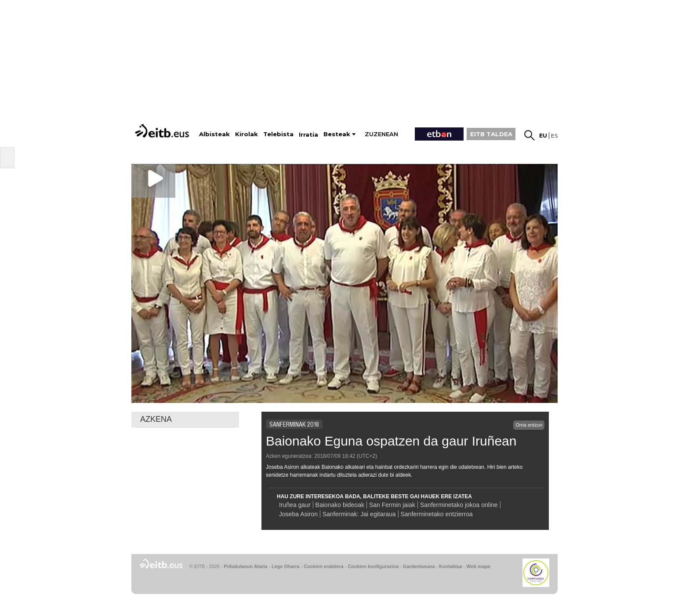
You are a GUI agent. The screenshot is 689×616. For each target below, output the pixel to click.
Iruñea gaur (295, 505)
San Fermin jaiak (392, 505)
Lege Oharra (286, 566)
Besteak (337, 134)
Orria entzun (529, 425)
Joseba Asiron (298, 514)
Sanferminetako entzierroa (437, 514)
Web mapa (478, 566)
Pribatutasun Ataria (245, 566)
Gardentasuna (419, 566)
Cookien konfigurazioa (373, 566)
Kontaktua (451, 566)
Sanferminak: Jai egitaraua (359, 514)
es (554, 136)
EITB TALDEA (491, 134)
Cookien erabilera (324, 566)
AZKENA (156, 419)
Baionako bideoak (340, 505)
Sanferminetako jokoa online (459, 505)
